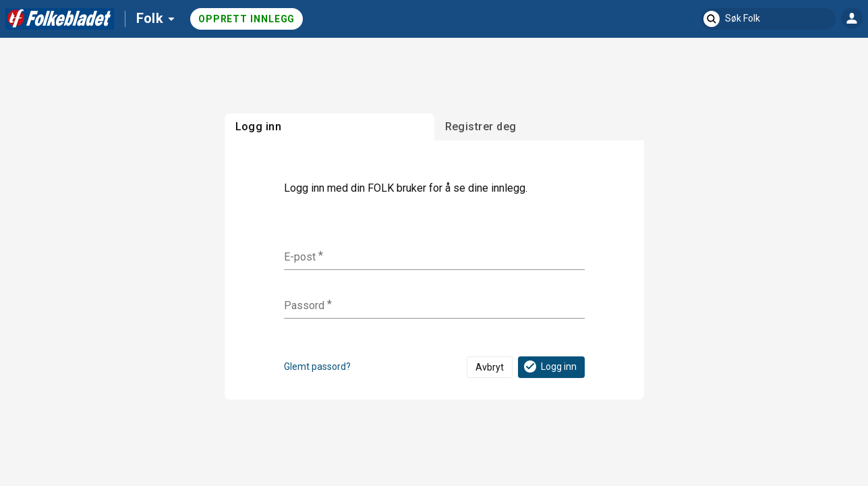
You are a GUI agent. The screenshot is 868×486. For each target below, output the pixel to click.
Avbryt (490, 367)
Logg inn (549, 367)
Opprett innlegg (247, 19)
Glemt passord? (317, 367)
